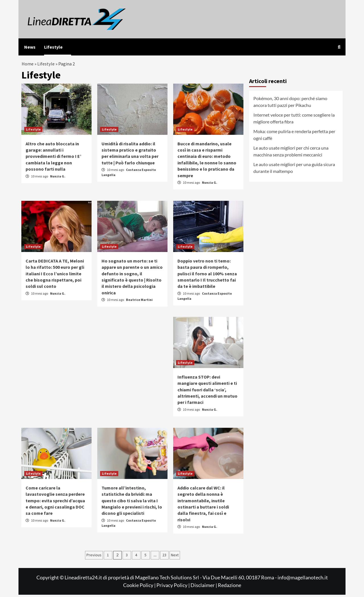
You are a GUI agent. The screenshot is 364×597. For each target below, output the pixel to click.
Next (175, 557)
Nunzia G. (58, 178)
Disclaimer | (204, 587)
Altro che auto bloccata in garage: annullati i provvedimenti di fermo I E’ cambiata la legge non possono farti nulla (53, 159)
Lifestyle (53, 47)
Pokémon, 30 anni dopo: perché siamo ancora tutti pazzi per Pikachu (290, 104)
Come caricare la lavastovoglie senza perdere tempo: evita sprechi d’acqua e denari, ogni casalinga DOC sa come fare (55, 503)
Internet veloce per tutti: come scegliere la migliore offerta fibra (294, 120)
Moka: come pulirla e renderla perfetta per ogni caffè (294, 137)
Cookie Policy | (140, 587)
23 (164, 557)
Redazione (229, 587)
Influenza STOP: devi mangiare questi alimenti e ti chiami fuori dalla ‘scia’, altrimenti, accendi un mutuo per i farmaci (207, 392)
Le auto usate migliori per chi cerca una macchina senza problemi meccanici (291, 153)
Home (28, 65)
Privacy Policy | (173, 587)
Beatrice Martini (139, 302)
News (30, 47)
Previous (94, 557)
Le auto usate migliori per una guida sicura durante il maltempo (294, 170)
